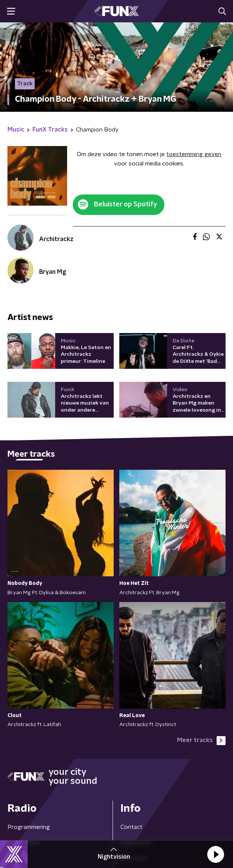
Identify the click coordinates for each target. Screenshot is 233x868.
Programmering (29, 827)
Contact (131, 827)
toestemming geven (194, 154)
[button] (215, 854)
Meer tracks (201, 741)
